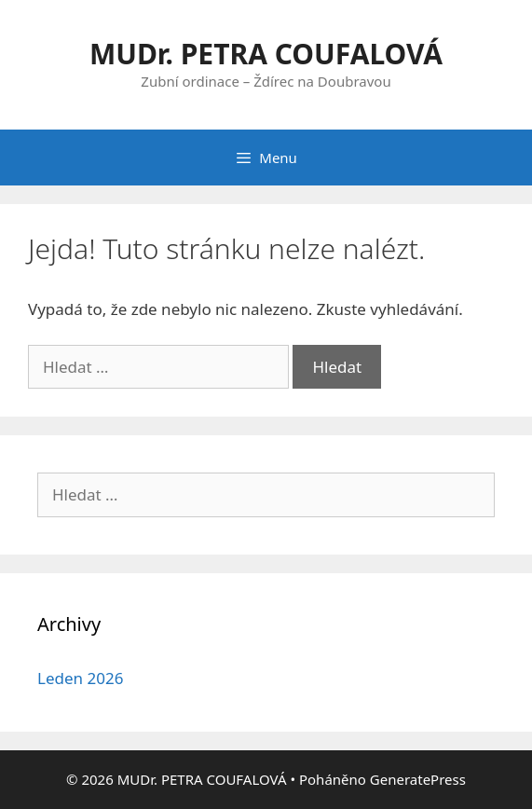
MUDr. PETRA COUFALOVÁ (266, 54)
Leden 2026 (80, 678)
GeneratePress (418, 779)
